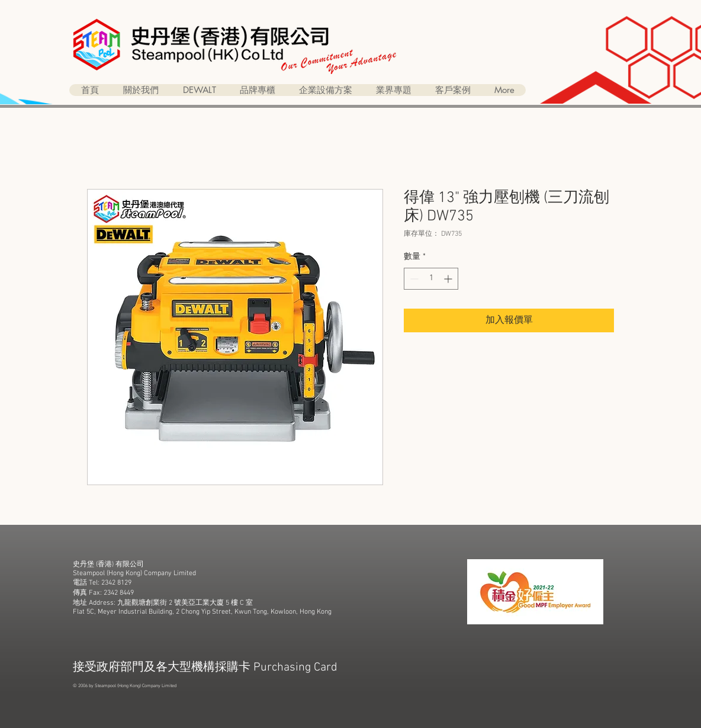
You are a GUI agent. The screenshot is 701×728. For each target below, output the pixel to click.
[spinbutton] (431, 279)
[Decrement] (413, 279)
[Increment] (449, 279)
